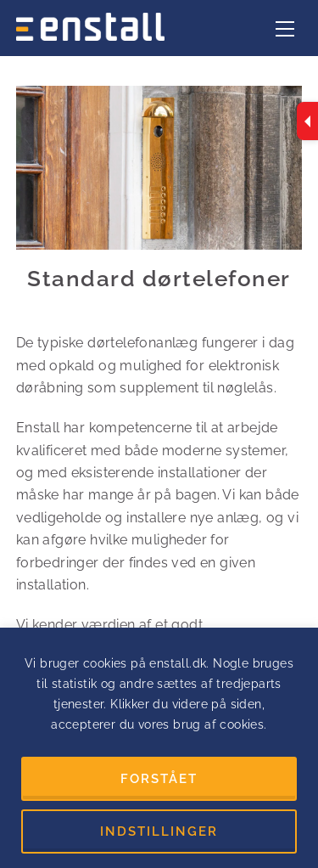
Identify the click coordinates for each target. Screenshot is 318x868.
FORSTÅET (159, 779)
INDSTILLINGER (159, 831)
